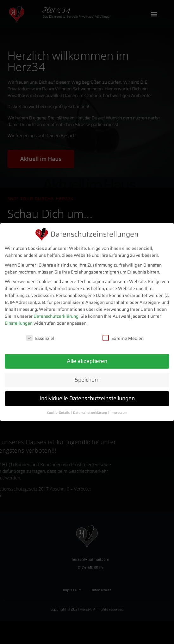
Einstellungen (19, 323)
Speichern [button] (87, 379)
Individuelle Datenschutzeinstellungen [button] (87, 398)
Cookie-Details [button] (59, 412)
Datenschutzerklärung (56, 316)
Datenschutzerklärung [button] (90, 412)
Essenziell (41, 338)
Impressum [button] (119, 412)
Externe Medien (123, 338)
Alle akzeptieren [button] (87, 360)
